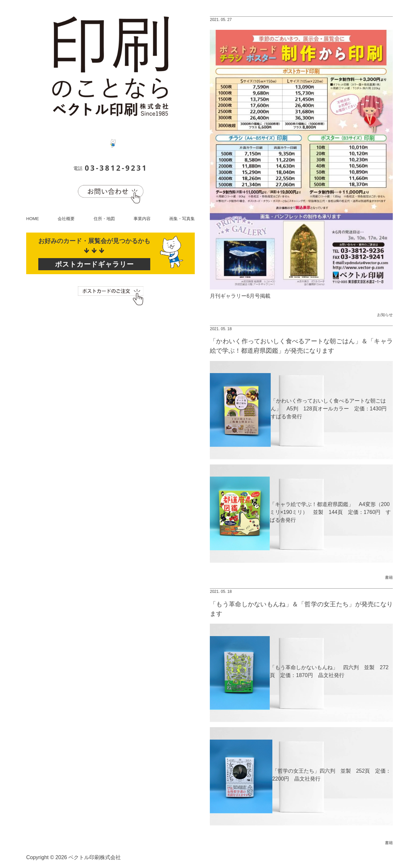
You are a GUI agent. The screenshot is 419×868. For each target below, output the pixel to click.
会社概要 (66, 219)
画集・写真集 (182, 219)
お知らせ (385, 315)
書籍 (389, 577)
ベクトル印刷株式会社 (95, 857)
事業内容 (142, 219)
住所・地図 (104, 219)
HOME (33, 219)
